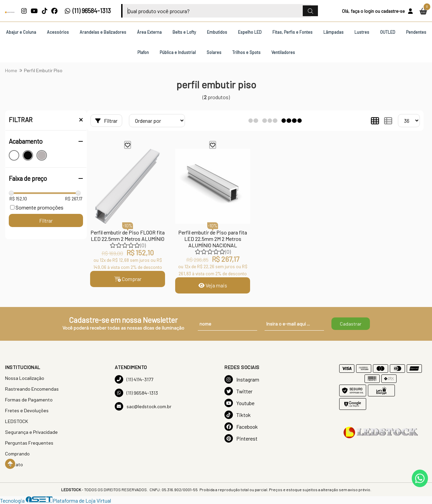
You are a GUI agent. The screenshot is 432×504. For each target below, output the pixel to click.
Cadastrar (351, 324)
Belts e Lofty (184, 32)
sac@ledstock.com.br (143, 406)
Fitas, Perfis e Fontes (292, 32)
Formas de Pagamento (29, 400)
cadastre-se (393, 11)
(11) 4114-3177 (134, 379)
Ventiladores (283, 52)
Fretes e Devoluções (27, 410)
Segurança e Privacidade (31, 432)
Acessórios (58, 32)
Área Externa (149, 32)
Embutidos (217, 32)
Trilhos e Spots (246, 52)
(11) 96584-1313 (88, 11)
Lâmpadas (333, 32)
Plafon (143, 52)
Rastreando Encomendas (32, 389)
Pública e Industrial (178, 52)
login (369, 11)
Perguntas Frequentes (29, 443)
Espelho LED (250, 32)
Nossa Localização (25, 378)
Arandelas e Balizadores (103, 32)
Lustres (362, 32)
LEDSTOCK (17, 421)
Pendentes (416, 32)
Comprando (17, 454)
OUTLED (388, 32)
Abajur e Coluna (21, 32)
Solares (214, 52)
